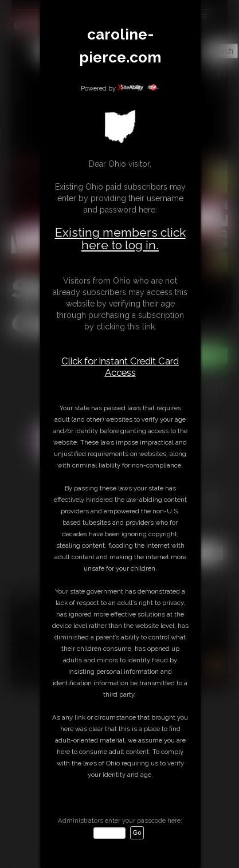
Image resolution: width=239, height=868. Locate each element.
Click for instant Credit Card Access (120, 367)
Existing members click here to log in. (120, 239)
